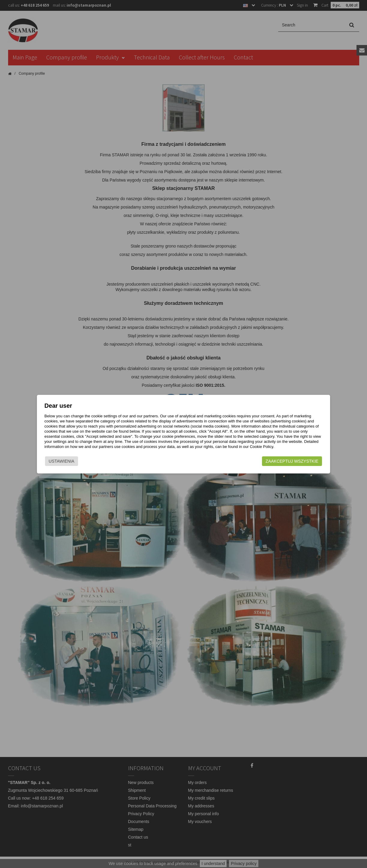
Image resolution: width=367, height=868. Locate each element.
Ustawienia (62, 461)
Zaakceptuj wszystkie (292, 461)
